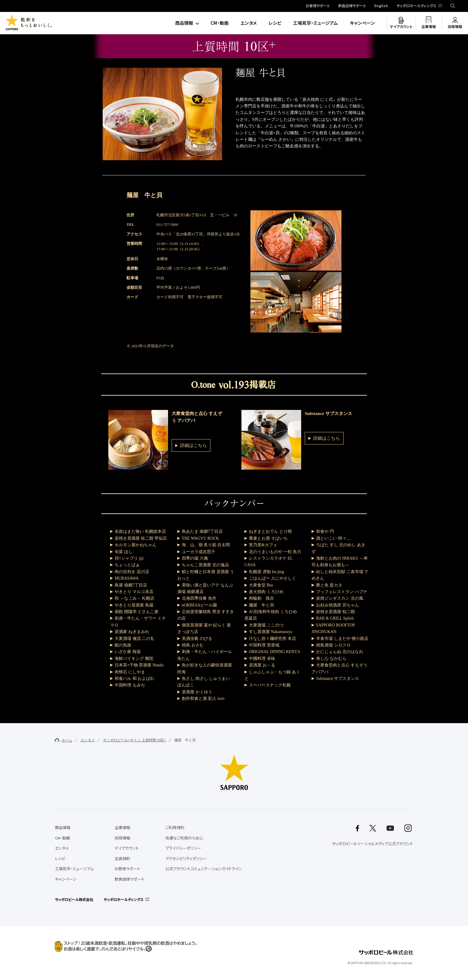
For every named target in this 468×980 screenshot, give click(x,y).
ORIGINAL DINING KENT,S (274, 652)
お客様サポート (318, 6)
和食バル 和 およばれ (134, 679)
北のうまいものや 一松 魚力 (275, 552)
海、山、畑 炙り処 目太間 (206, 545)
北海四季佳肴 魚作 (199, 598)
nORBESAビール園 (199, 605)
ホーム (64, 740)
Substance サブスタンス (338, 679)
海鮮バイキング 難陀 (134, 659)
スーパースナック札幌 (270, 685)
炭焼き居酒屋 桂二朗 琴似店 (141, 538)
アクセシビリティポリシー (186, 858)
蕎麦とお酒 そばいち (268, 538)
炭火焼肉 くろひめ (266, 592)
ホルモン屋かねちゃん (136, 545)
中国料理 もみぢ (130, 685)
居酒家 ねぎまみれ (132, 632)
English (381, 6)
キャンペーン (362, 23)
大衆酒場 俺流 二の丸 (134, 639)
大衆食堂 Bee (261, 585)
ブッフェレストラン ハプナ (342, 592)
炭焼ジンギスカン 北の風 (340, 598)
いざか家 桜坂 (128, 652)
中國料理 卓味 (262, 659)
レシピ (275, 23)
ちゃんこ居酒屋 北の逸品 (205, 565)
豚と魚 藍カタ (329, 585)
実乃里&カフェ (263, 545)
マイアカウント (401, 27)
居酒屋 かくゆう (197, 692)
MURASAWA (127, 578)
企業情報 (429, 27)
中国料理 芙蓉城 (264, 645)
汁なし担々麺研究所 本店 (273, 639)
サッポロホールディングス (416, 6)
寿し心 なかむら (331, 659)
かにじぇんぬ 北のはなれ (340, 652)
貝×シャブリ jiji (129, 558)
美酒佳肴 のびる (197, 639)
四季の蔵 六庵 (195, 558)
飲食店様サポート (352, 6)
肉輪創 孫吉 (261, 598)
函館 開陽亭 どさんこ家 (137, 612)
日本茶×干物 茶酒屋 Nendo (139, 665)
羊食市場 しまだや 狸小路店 (342, 639)
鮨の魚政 (123, 645)
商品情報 (184, 23)
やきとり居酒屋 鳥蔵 (134, 605)
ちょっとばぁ (127, 565)
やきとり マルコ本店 (134, 592)
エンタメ (249, 23)
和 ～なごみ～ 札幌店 (134, 598)
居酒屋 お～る (262, 665)
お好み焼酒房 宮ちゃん (338, 605)
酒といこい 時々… (333, 538)
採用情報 (455, 27)
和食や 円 (325, 531)
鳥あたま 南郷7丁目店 (202, 531)
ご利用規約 (175, 827)
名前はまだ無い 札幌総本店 (140, 531)
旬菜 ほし (124, 552)
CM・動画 (220, 23)
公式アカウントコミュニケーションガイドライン (204, 869)
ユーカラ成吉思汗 (198, 552)
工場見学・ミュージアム (315, 23)
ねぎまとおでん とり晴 (270, 531)
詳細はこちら (193, 445)
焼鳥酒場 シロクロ (333, 645)
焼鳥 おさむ (193, 645)
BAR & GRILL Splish (335, 618)
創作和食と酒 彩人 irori (203, 699)
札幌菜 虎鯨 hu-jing (266, 572)
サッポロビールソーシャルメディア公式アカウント (372, 844)
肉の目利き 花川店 (132, 572)
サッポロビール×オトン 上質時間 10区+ (135, 740)
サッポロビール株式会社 (74, 899)
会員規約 (122, 858)
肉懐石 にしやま (130, 672)
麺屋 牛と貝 (261, 605)
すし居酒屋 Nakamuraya (271, 632)
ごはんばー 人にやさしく (273, 578)
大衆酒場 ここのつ (266, 625)
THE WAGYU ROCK (200, 538)
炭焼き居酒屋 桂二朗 (335, 612)
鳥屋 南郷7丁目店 (131, 585)
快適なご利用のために (184, 838)
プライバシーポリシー (183, 848)
